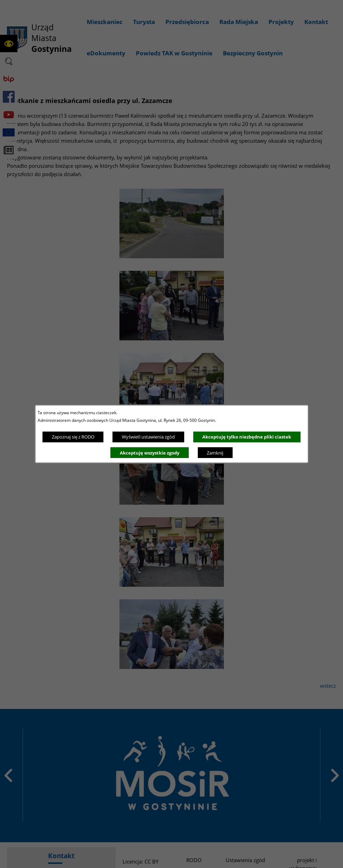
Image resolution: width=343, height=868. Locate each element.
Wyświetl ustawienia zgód (148, 437)
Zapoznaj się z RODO (73, 437)
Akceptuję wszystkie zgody (150, 453)
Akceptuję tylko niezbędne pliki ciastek (247, 437)
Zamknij (215, 453)
